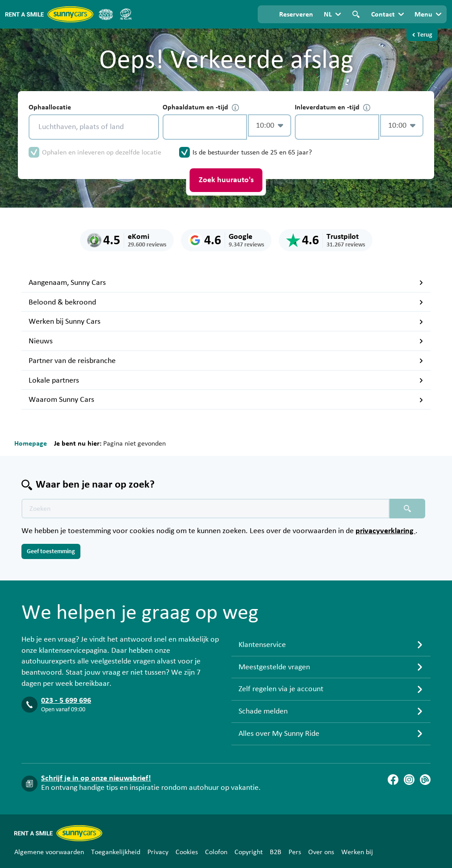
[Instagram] (409, 780)
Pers (295, 852)
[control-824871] (205, 127)
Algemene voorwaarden (49, 852)
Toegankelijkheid (116, 852)
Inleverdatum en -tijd (333, 107)
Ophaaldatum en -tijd (201, 107)
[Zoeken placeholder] (407, 509)
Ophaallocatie (50, 107)
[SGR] (126, 14)
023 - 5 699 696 (66, 701)
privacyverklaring (385, 531)
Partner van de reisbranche (226, 361)
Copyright (249, 852)
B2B (276, 852)
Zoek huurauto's (226, 180)
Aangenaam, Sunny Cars (226, 283)
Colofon (216, 852)
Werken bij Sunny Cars (226, 321)
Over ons (321, 852)
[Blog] (425, 780)
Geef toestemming (51, 551)
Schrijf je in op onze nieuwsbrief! (96, 778)
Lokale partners (226, 380)
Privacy (158, 852)
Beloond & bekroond (226, 302)
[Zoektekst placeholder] (205, 509)
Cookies (187, 852)
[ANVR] (106, 14)
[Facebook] (393, 780)
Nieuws (226, 341)
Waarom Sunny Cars (226, 400)
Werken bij (357, 852)
